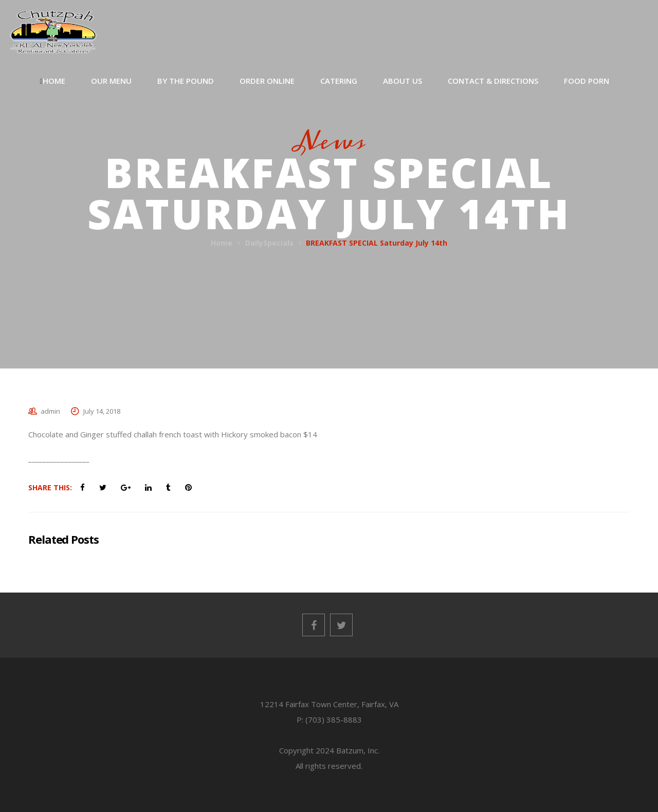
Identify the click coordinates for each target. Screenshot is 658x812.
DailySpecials (269, 243)
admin (50, 411)
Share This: (50, 487)
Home (222, 243)
